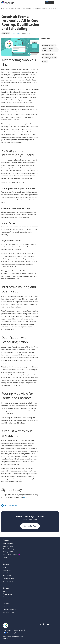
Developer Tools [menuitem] (9, 578)
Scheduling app (48, 54)
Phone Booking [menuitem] (8, 549)
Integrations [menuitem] (7, 576)
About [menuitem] (5, 591)
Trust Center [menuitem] (7, 573)
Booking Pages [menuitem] (8, 543)
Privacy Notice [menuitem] (7, 630)
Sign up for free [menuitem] (8, 612)
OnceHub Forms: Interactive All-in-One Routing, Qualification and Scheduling (37, 9)
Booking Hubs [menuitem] (8, 546)
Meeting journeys (49, 58)
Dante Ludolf (16, 33)
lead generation (10, 9)
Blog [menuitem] (4, 567)
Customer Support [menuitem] (9, 610)
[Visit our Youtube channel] (48, 625)
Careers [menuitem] (6, 597)
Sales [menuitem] (5, 607)
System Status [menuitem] (8, 581)
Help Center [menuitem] (7, 570)
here (25, 497)
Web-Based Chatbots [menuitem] (10, 554)
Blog (3, 9)
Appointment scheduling (48, 50)
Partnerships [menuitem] (7, 594)
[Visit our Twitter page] (41, 625)
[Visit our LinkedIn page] (44, 625)
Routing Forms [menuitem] (8, 552)
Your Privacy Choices (12, 633)
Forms (45, 61)
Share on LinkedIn (9, 506)
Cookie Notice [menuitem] (18, 630)
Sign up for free (30, 526)
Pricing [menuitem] (5, 557)
